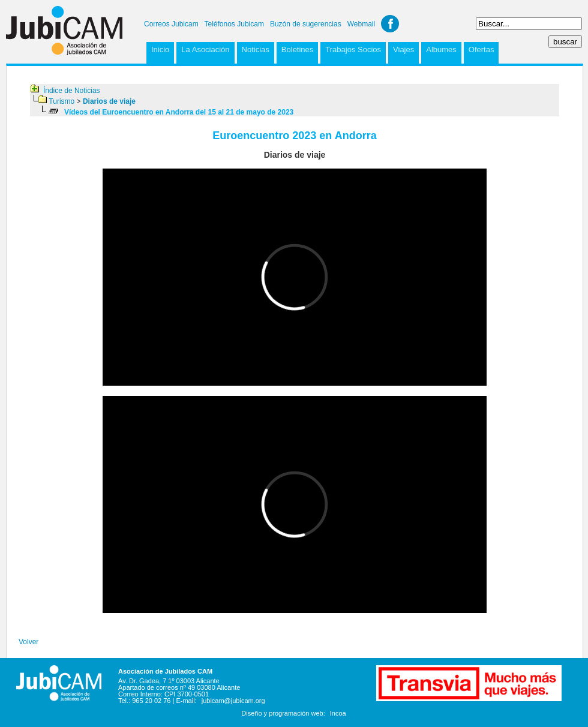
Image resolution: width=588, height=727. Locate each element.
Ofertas (481, 49)
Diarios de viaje (109, 101)
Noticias (256, 49)
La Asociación (205, 49)
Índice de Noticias (72, 91)
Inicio (160, 49)
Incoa (338, 713)
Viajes (403, 49)
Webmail (361, 24)
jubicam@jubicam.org (233, 701)
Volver (28, 642)
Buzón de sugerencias (306, 24)
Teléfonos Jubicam (234, 24)
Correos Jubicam (171, 24)
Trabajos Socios (353, 49)
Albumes (441, 49)
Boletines (297, 49)
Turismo (61, 101)
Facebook (390, 24)
